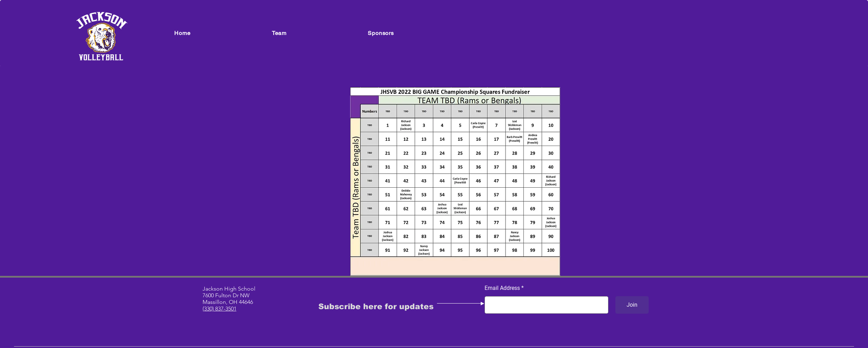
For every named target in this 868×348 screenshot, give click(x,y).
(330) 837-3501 (220, 309)
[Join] (632, 305)
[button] (279, 33)
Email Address (502, 288)
